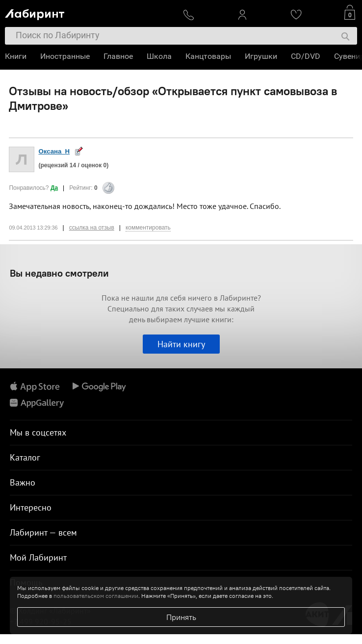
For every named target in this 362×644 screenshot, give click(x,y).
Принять (181, 617)
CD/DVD (306, 56)
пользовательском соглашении (96, 596)
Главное (118, 56)
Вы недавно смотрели (59, 273)
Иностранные (65, 56)
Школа (159, 56)
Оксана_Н (54, 151)
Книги (16, 56)
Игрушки (261, 56)
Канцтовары (208, 56)
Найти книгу (181, 344)
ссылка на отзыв (92, 228)
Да (54, 188)
